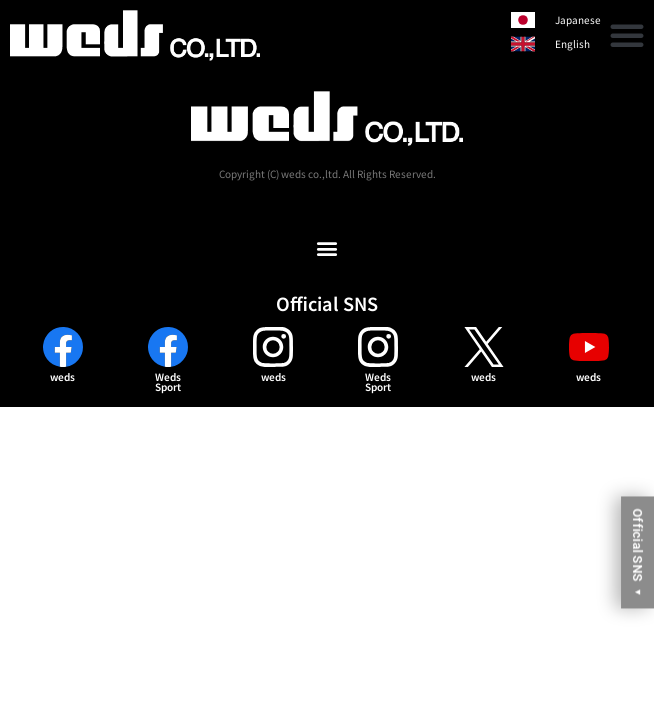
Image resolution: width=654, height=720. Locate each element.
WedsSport (168, 381)
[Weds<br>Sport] (168, 347)
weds (62, 376)
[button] (627, 35)
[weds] (63, 347)
